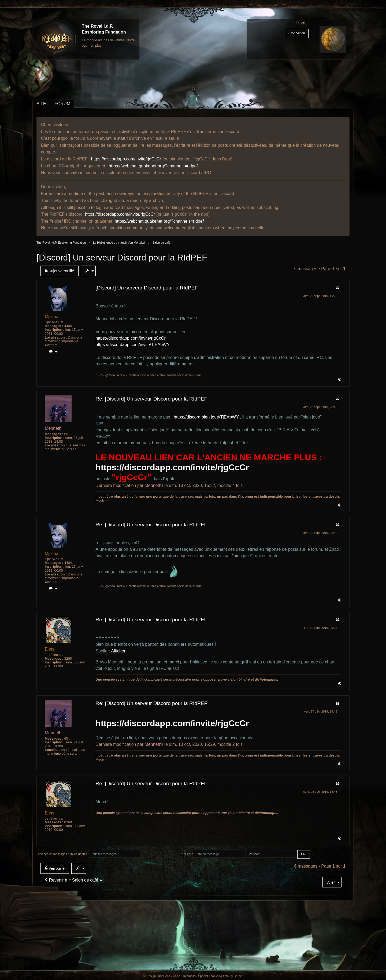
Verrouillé (55, 868)
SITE (41, 104)
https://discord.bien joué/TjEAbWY (206, 417)
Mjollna (52, 317)
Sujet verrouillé (60, 271)
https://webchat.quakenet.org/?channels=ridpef (153, 166)
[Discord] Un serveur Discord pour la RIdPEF (122, 258)
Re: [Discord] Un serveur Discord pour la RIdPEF (151, 399)
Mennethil (54, 428)
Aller (331, 882)
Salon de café (161, 243)
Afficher (118, 651)
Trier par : (187, 854)
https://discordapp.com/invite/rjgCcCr (126, 159)
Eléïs (50, 649)
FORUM (63, 104)
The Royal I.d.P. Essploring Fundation (61, 243)
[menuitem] (61, 271)
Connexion (297, 33)
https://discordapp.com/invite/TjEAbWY (133, 345)
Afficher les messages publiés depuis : (63, 854)
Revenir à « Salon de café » (73, 880)
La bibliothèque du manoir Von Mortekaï (119, 243)
